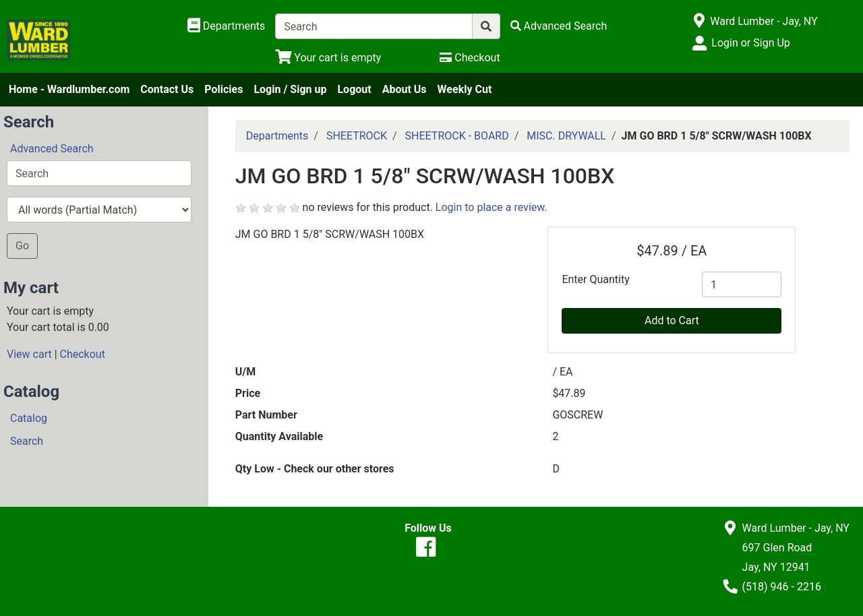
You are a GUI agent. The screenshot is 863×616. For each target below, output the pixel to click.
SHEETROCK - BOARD (457, 136)
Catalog (29, 418)
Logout (354, 89)
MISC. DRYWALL (566, 136)
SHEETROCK (357, 136)
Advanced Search (52, 149)
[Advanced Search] (559, 26)
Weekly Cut (465, 89)
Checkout (83, 354)
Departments (277, 136)
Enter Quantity (595, 279)
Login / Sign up (290, 89)
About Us (405, 89)
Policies (224, 89)
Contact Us (167, 89)
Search (27, 441)
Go (22, 246)
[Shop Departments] (227, 26)
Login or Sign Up (750, 43)
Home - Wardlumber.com (69, 89)
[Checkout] (470, 58)
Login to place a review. (492, 207)
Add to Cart (672, 320)
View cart (29, 354)
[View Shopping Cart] (328, 58)
